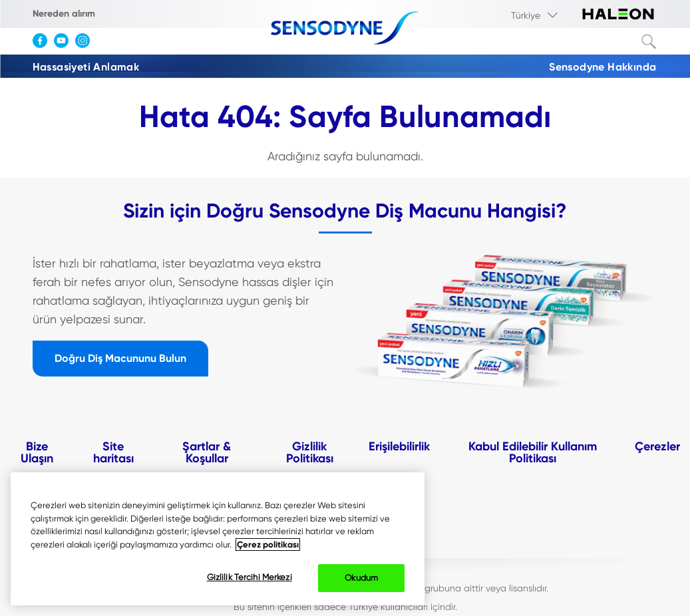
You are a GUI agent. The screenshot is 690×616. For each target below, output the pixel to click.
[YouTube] (65, 45)
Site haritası (113, 452)
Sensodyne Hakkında (603, 67)
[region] (218, 539)
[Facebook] (43, 45)
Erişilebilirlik (399, 446)
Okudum (361, 578)
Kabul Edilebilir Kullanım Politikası (533, 452)
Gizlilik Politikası (310, 452)
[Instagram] (86, 45)
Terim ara (649, 42)
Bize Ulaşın (37, 452)
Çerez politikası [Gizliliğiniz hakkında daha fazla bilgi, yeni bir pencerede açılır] (268, 544)
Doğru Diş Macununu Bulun (120, 358)
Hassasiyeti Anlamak (86, 67)
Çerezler (657, 446)
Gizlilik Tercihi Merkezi (250, 577)
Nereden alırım (64, 14)
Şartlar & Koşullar (207, 452)
